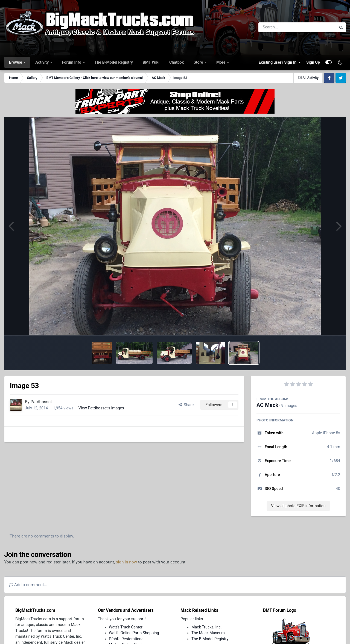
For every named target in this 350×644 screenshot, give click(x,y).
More (221, 62)
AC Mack (267, 405)
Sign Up (313, 62)
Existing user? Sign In (280, 62)
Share (186, 405)
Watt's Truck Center (126, 627)
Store (199, 62)
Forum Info (72, 62)
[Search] (282, 27)
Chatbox (177, 62)
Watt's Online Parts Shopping (134, 633)
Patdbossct (41, 402)
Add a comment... (28, 585)
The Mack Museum (208, 633)
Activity (42, 62)
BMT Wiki (151, 62)
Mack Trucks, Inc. (207, 627)
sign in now (127, 562)
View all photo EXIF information (298, 506)
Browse (16, 62)
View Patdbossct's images (101, 408)
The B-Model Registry (114, 62)
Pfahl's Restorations (126, 639)
